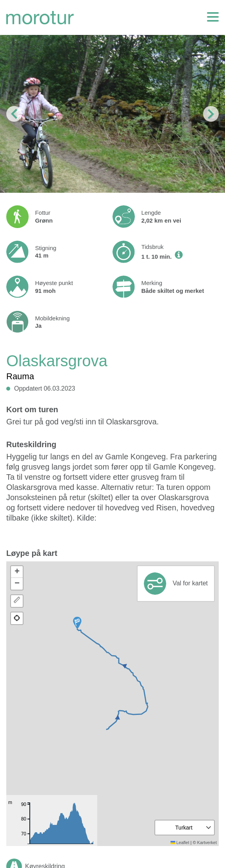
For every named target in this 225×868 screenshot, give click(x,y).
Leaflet (180, 842)
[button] (77, 623)
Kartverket (207, 842)
